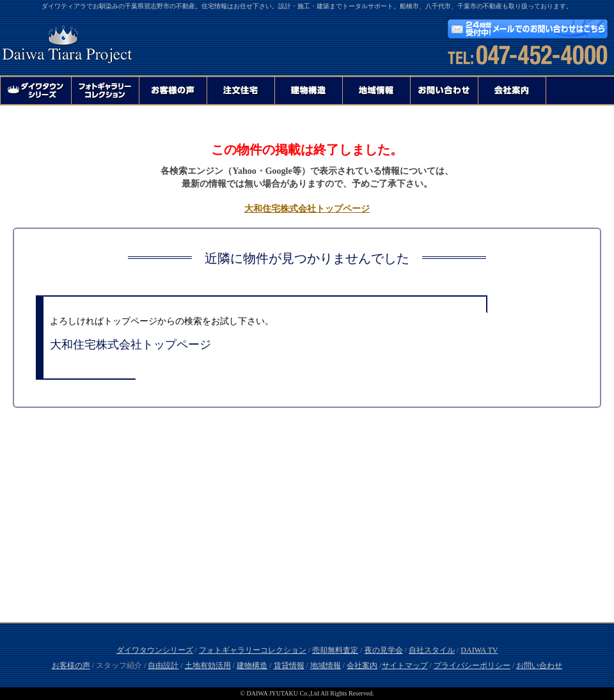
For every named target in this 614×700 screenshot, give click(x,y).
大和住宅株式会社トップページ (307, 209)
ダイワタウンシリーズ (155, 650)
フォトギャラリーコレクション (253, 650)
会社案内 (362, 665)
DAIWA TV (479, 650)
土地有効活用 (208, 665)
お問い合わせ (539, 665)
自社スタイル (432, 650)
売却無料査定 (335, 650)
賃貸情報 (289, 665)
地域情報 (326, 665)
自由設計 (163, 665)
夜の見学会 (384, 650)
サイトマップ (405, 665)
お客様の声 (71, 665)
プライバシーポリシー (472, 665)
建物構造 (252, 665)
